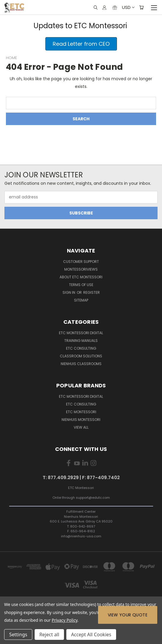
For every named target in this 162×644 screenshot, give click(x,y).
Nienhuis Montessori (81, 420)
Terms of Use (81, 285)
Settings (18, 634)
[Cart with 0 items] (141, 7)
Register (92, 292)
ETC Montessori (81, 412)
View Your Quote (128, 615)
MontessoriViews (81, 269)
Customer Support (81, 262)
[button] (81, 44)
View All (81, 427)
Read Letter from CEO (81, 44)
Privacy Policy (65, 620)
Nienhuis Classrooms (81, 364)
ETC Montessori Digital (81, 333)
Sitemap (81, 300)
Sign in (69, 292)
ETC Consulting (81, 348)
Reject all (49, 634)
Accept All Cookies (91, 634)
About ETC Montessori (81, 277)
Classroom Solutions (81, 356)
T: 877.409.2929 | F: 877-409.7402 (81, 478)
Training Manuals (81, 341)
